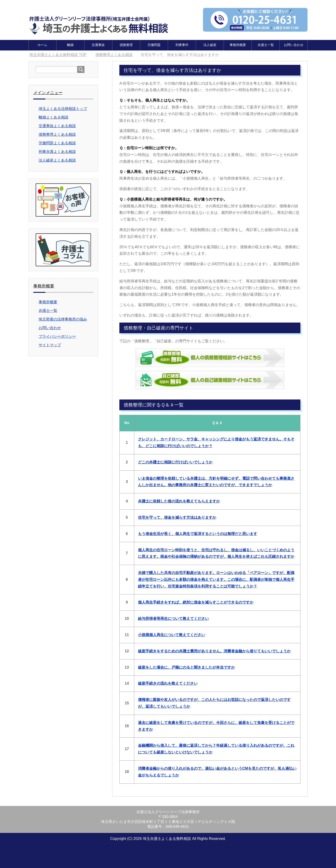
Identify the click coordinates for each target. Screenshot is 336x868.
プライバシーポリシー (57, 336)
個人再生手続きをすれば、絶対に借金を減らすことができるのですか (196, 602)
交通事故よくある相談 (57, 126)
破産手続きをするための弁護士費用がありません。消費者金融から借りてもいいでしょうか (214, 651)
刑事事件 (182, 45)
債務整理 (126, 45)
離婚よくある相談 (54, 117)
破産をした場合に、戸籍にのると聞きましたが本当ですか (186, 667)
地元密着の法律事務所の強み (63, 319)
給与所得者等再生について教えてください (173, 618)
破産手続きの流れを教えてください (168, 683)
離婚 (70, 45)
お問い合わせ (294, 45)
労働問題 (154, 45)
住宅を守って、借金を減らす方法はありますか (177, 517)
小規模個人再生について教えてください (171, 635)
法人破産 (210, 45)
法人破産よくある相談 (57, 160)
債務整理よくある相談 (57, 134)
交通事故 (98, 45)
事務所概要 (238, 45)
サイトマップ (50, 345)
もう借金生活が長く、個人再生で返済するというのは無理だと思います (198, 533)
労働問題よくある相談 (57, 143)
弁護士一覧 (266, 45)
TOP (58, 54)
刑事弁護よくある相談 (57, 151)
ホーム (42, 45)
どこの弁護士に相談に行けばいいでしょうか (175, 462)
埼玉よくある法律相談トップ (63, 108)
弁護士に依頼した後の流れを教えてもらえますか (179, 501)
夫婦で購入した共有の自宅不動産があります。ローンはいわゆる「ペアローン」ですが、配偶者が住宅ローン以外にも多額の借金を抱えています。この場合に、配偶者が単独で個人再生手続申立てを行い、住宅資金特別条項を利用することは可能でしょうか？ (216, 579)
